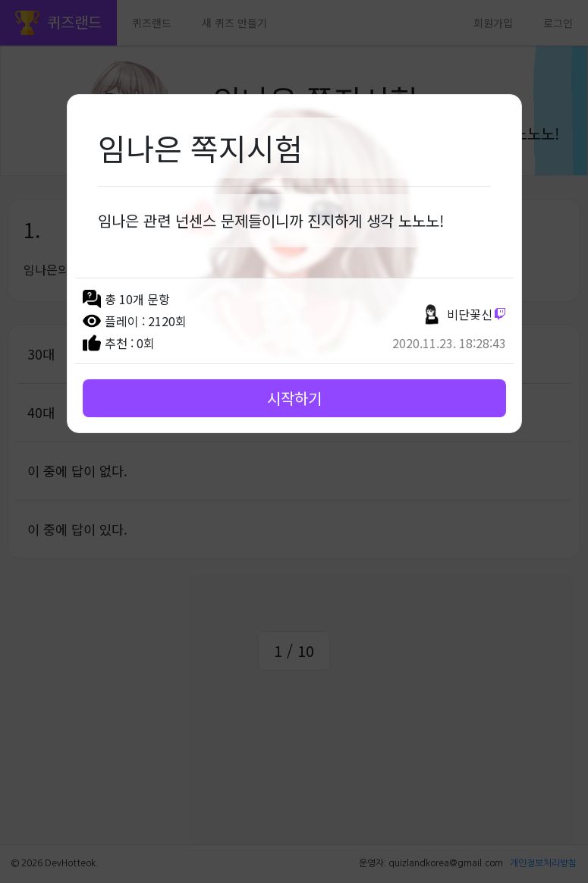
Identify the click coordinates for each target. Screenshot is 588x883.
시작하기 (294, 398)
